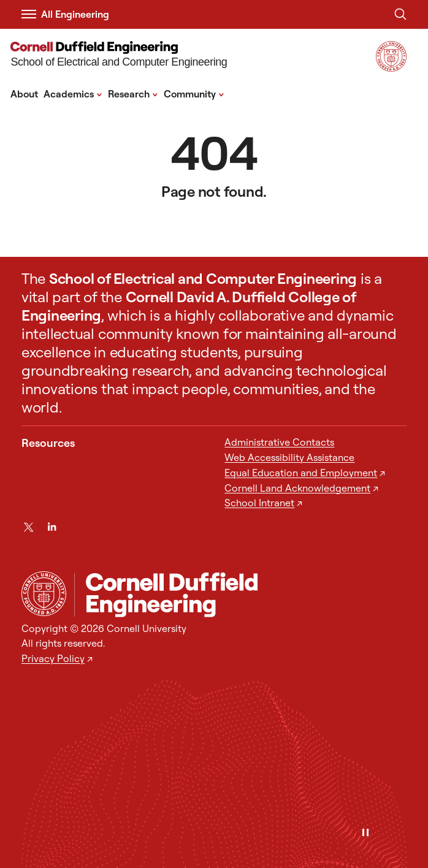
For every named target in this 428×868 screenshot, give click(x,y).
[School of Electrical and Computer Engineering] (119, 56)
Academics (73, 93)
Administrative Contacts (279, 442)
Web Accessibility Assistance (289, 457)
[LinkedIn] (52, 527)
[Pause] (365, 833)
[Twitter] (29, 527)
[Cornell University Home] (44, 594)
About (24, 94)
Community (194, 93)
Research (133, 93)
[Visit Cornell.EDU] (391, 68)
